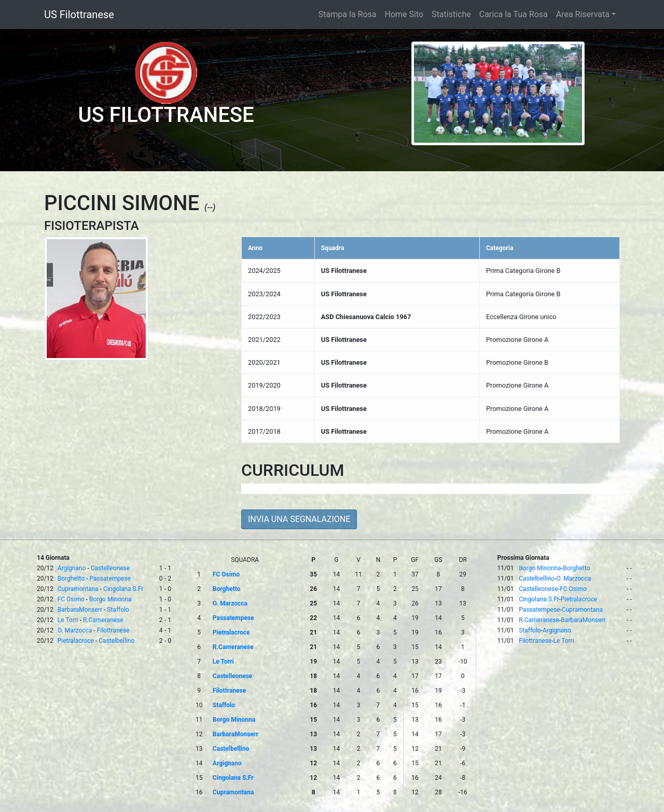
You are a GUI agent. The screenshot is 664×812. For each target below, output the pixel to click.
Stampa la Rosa (348, 14)
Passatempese (110, 579)
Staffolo (118, 610)
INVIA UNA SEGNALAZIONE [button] (299, 519)
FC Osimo (71, 599)
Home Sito (404, 14)
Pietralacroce (76, 641)
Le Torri (68, 620)
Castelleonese (110, 568)
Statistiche (451, 14)
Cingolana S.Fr (123, 589)
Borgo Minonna (110, 599)
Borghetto (71, 579)
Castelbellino (116, 641)
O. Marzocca (75, 630)
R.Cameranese (103, 620)
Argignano (72, 568)
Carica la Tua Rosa (514, 14)
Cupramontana (78, 589)
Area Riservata (583, 14)
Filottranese (113, 630)
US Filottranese (79, 15)
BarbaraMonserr (80, 610)
